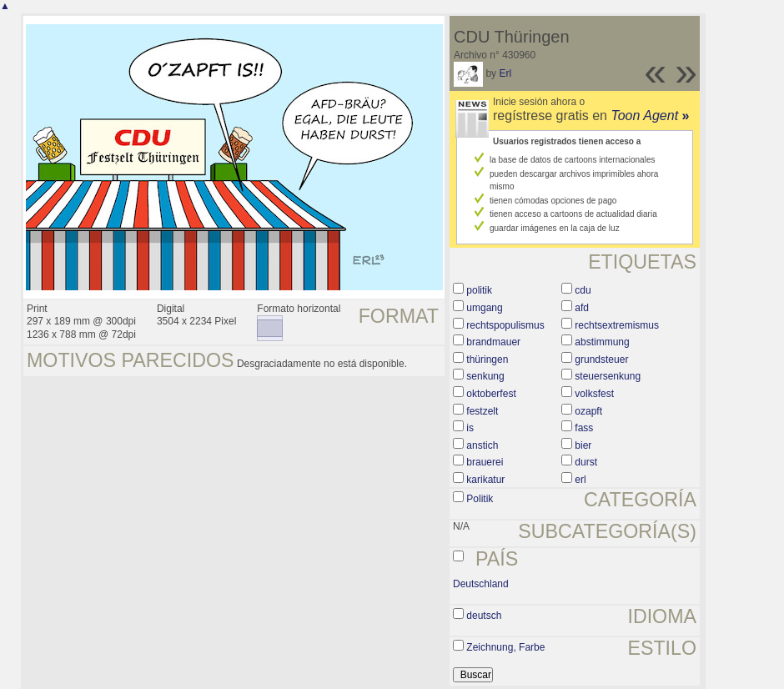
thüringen (487, 360)
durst (586, 462)
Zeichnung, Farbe (505, 647)
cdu (583, 290)
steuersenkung (608, 376)
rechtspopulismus (505, 325)
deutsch (484, 616)
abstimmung (602, 342)
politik (479, 290)
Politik (480, 499)
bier (583, 445)
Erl (505, 73)
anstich (482, 445)
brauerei (485, 462)
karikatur (485, 480)
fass (584, 428)
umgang (484, 308)
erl (580, 480)
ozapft (588, 411)
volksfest (594, 394)
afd (582, 308)
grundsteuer (601, 360)
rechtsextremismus (617, 325)
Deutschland (481, 584)
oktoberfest (491, 394)
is (470, 428)
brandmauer (493, 342)
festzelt (482, 411)
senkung (485, 376)
